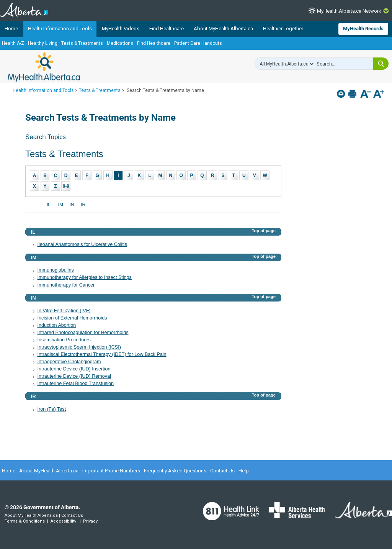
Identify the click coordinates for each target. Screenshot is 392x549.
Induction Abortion (56, 325)
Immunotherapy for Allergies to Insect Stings (84, 277)
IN (72, 205)
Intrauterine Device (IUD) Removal (74, 376)
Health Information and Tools (60, 29)
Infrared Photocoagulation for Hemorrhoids (83, 333)
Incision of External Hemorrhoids (72, 318)
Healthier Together (283, 29)
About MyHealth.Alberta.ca (223, 29)
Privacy (90, 521)
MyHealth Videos (121, 29)
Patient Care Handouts (198, 43)
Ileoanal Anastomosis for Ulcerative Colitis (82, 244)
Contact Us (222, 471)
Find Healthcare (167, 29)
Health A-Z (13, 43)
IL (49, 205)
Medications (120, 43)
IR (83, 205)
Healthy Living (43, 43)
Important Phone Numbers (111, 471)
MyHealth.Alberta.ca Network (349, 11)
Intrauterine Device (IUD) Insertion (74, 369)
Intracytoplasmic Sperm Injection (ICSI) (79, 347)
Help (244, 471)
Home (11, 29)
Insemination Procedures (64, 340)
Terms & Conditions (25, 521)
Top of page (264, 231)
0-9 (66, 186)
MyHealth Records (363, 29)
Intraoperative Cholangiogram (69, 362)
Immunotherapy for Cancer (66, 285)
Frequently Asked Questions (175, 471)
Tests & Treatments (82, 43)
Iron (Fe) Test (51, 409)
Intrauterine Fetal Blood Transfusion (75, 383)
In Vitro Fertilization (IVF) (64, 311)
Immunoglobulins (55, 270)
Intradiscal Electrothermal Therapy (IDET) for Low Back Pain (102, 354)
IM (61, 205)
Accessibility (63, 521)
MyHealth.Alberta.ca (44, 67)
